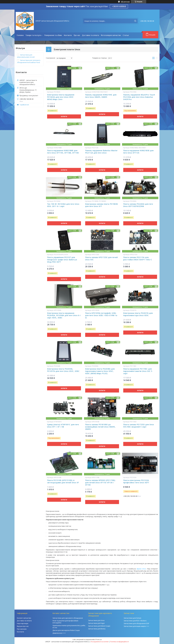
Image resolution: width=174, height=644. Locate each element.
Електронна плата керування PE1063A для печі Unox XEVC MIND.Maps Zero (61, 97)
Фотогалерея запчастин (111, 35)
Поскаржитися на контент (100, 642)
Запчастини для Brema (97, 629)
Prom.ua (99, 639)
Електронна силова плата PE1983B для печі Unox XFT (101, 205)
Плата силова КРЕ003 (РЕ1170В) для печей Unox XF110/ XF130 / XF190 (100, 483)
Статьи (126, 35)
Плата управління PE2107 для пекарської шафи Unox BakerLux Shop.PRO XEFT (62, 260)
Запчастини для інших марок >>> (136, 626)
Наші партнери (23, 623)
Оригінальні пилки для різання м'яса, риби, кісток (69, 626)
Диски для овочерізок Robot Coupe (66, 630)
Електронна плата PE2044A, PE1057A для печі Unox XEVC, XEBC (63, 370)
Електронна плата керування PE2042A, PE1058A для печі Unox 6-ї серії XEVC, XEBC (64, 315)
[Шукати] (135, 21)
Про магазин (22, 629)
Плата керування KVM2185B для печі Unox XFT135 (138, 152)
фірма (139, 569)
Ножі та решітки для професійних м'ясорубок (65, 622)
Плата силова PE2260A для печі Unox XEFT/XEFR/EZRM (138, 205)
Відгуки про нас (23, 626)
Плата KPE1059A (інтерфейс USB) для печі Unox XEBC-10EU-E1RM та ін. (101, 315)
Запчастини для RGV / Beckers (135, 621)
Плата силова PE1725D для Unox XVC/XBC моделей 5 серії (139, 426)
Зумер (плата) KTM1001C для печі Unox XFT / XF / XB (63, 426)
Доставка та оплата (91, 35)
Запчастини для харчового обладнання (68, 618)
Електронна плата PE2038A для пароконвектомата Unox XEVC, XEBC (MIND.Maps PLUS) (100, 371)
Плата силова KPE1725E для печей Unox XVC (101, 259)
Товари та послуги (33, 35)
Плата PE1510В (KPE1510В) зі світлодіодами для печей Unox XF (63, 481)
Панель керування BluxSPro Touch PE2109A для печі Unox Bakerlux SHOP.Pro (139, 97)
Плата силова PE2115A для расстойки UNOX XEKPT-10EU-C (138, 259)
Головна (20, 35)
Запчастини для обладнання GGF (136, 623)
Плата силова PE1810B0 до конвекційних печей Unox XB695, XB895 (100, 427)
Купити (64, 117)
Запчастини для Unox (96, 620)
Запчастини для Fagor (96, 623)
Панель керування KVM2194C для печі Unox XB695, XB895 (101, 96)
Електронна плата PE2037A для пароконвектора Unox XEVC (138, 314)
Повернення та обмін (53, 35)
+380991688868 (119, 6)
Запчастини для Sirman (132, 618)
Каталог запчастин (24, 618)
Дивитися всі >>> (59, 633)
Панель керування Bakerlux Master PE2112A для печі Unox (101, 152)
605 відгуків (125, 2)
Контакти (68, 35)
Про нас (77, 35)
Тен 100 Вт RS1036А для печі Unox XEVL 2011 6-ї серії (63, 205)
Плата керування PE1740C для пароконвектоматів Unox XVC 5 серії (138, 371)
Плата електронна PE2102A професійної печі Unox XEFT (136, 481)
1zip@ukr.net (24, 105)
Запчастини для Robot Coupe (99, 626)
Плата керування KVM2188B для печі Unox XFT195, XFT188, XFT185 (63, 152)
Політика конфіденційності (120, 642)
